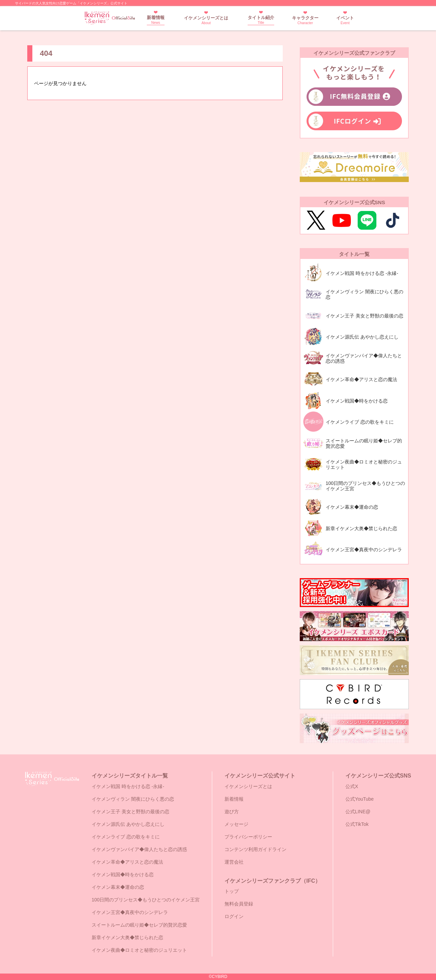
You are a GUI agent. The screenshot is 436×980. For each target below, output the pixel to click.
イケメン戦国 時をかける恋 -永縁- (128, 786)
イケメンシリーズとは (206, 20)
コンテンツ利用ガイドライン (255, 849)
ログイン (234, 916)
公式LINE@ (358, 812)
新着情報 (156, 20)
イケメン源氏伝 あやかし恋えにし (128, 824)
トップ (232, 891)
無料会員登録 (239, 904)
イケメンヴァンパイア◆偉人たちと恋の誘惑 (139, 849)
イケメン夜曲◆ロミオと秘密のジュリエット (139, 950)
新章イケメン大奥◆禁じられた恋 (127, 937)
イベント (345, 20)
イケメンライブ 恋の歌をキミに (126, 837)
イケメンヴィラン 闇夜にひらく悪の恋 (133, 799)
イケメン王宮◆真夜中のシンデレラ (130, 912)
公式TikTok (357, 824)
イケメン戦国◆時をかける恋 (123, 875)
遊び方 (232, 812)
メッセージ (236, 824)
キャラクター (305, 20)
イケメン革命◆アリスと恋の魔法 (127, 862)
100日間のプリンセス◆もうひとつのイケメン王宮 (146, 900)
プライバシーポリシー (248, 837)
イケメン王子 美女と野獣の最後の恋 (130, 812)
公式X (352, 786)
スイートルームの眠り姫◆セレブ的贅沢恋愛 (139, 925)
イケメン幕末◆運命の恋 (118, 887)
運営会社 (234, 862)
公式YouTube (360, 799)
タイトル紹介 (261, 20)
